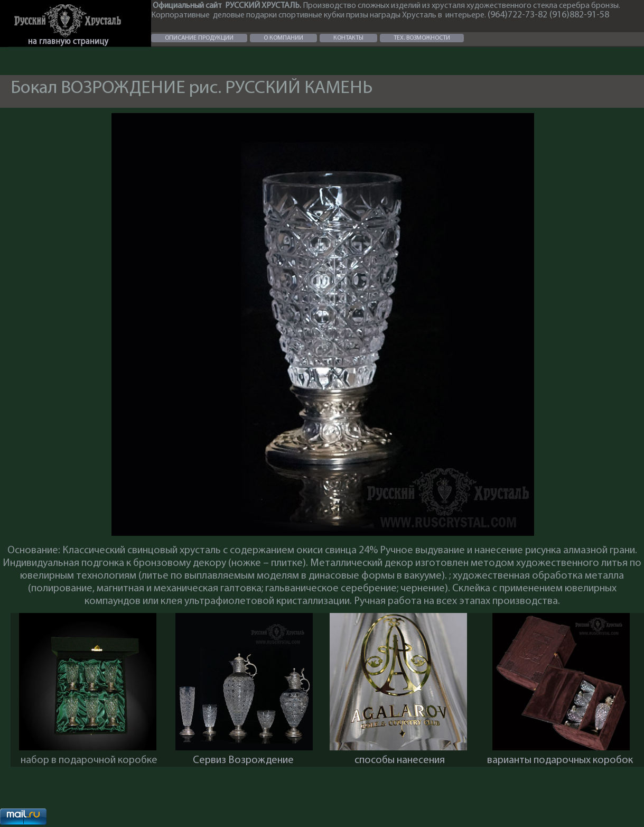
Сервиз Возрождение (243, 760)
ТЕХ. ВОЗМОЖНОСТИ (422, 38)
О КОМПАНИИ (283, 38)
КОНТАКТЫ (348, 38)
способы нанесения (400, 760)
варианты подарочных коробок (560, 760)
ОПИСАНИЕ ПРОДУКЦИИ (199, 38)
